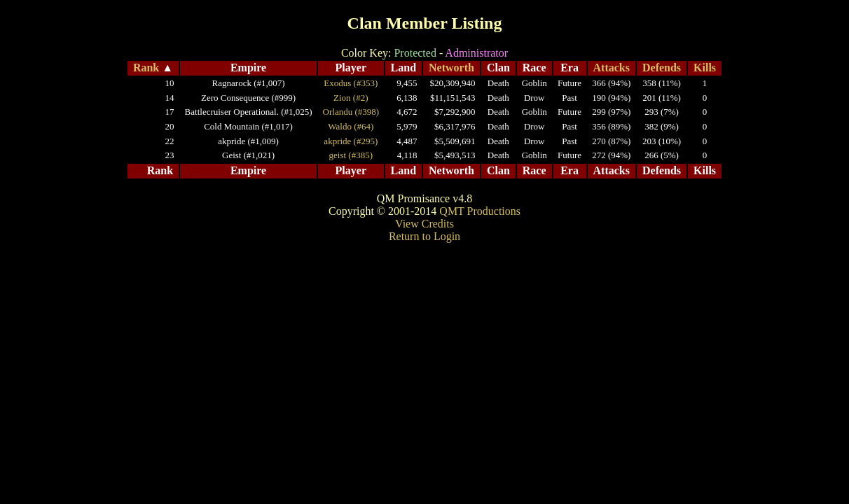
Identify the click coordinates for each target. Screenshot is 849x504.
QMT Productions (480, 211)
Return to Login (424, 236)
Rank (146, 68)
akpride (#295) (351, 141)
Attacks (612, 68)
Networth (451, 68)
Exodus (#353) (351, 83)
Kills (705, 68)
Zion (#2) (351, 98)
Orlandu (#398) (351, 112)
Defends (662, 68)
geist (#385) (351, 155)
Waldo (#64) (351, 126)
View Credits (424, 224)
